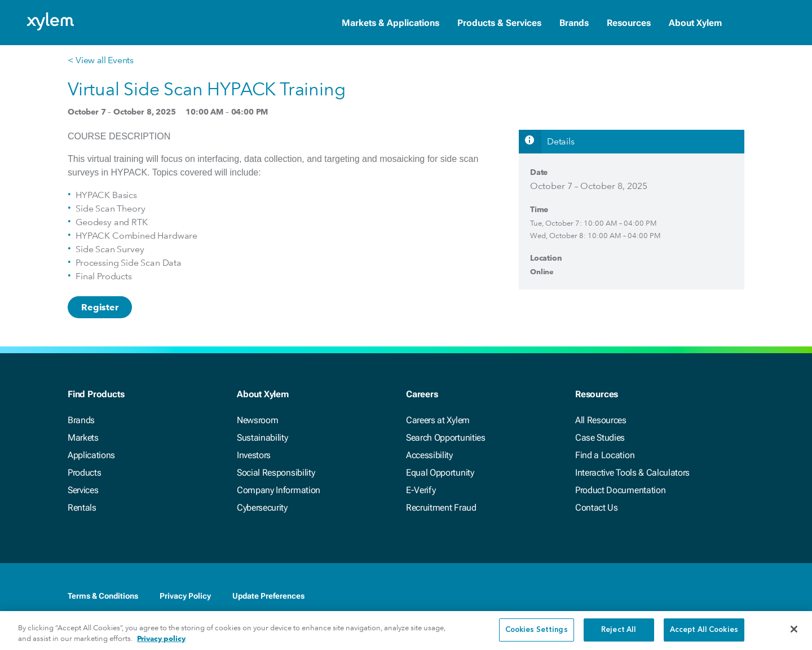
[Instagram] (738, 597)
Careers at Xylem (438, 420)
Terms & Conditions (103, 596)
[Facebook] (647, 597)
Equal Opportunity (440, 473)
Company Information (279, 490)
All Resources (601, 420)
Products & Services (499, 23)
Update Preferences (268, 596)
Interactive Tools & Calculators (632, 473)
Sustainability (262, 438)
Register (100, 307)
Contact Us (597, 508)
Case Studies (600, 438)
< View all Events (101, 60)
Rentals (82, 508)
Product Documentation (620, 490)
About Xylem (695, 23)
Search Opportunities (446, 438)
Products (84, 473)
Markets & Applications (390, 23)
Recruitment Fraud (441, 508)
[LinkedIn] (670, 597)
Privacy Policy (185, 596)
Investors (254, 455)
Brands (574, 23)
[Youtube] (715, 597)
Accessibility (429, 455)
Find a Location (605, 455)
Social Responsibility (276, 473)
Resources (629, 23)
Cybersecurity (262, 508)
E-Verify (421, 490)
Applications (91, 455)
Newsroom (257, 420)
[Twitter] (692, 597)
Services (83, 490)
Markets (83, 438)
